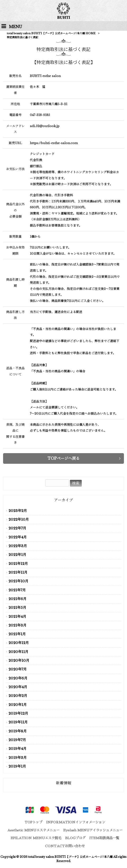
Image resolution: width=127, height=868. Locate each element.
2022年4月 (18, 537)
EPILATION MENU (36, 838)
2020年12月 (19, 643)
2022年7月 (17, 528)
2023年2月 (18, 511)
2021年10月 (18, 581)
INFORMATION (76, 822)
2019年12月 (18, 713)
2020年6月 (18, 678)
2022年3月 (18, 546)
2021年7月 (17, 590)
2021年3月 (18, 625)
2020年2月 (18, 696)
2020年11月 (18, 652)
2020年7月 (18, 669)
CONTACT (65, 846)
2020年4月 (18, 687)
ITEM (104, 838)
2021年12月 (18, 564)
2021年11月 (18, 572)
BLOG (75, 838)
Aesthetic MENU (33, 830)
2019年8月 (18, 731)
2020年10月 (19, 661)
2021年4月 (17, 617)
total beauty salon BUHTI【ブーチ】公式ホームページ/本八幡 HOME (51, 33)
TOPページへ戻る (64, 458)
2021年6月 (18, 599)
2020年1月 (18, 705)
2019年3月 (18, 758)
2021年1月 (17, 634)
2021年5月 (17, 608)
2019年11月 (18, 722)
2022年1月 (17, 555)
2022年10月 (19, 520)
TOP (34, 822)
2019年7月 (17, 740)
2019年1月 (17, 766)
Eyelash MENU (93, 830)
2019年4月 (18, 749)
